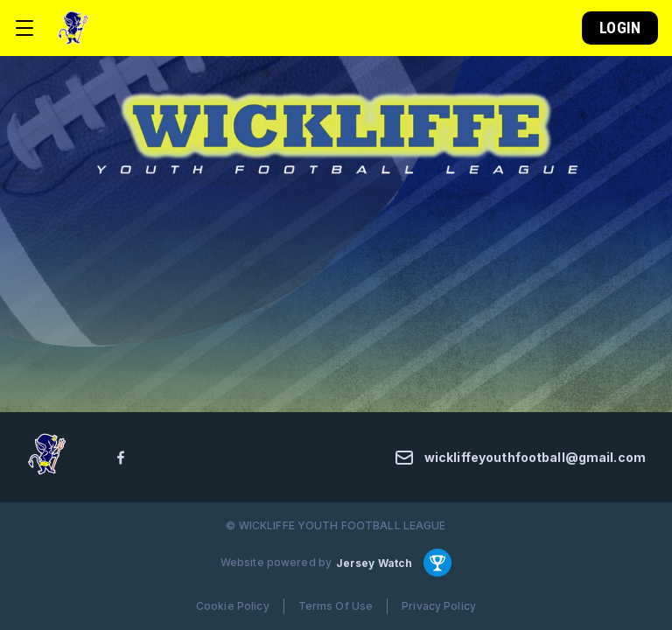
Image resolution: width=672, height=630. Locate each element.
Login (620, 28)
